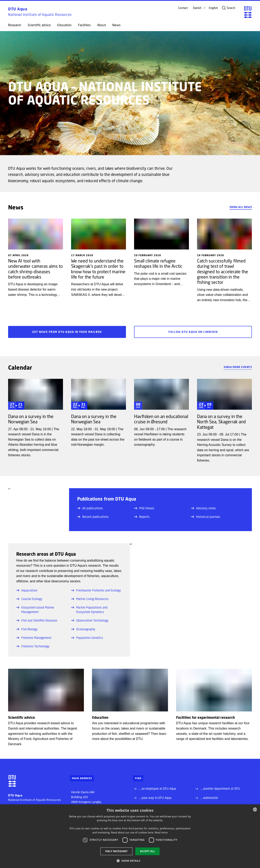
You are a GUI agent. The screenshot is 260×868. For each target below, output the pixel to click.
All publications (90, 508)
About (101, 25)
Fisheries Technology (33, 646)
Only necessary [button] (116, 851)
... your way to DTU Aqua (155, 798)
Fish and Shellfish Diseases (37, 620)
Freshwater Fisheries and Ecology (96, 590)
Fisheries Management (34, 638)
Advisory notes (203, 508)
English (213, 8)
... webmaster (209, 798)
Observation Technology (90, 620)
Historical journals (206, 517)
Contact (183, 8)
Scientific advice (39, 25)
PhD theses (144, 508)
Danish (197, 8)
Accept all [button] (147, 851)
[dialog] (130, 836)
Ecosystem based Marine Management (35, 610)
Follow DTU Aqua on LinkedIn (193, 332)
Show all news (241, 207)
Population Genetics (87, 638)
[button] (130, 861)
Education (64, 25)
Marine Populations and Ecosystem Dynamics (89, 610)
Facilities (84, 25)
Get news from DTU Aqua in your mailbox (67, 332)
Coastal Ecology (29, 599)
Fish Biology (27, 629)
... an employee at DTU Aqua (158, 788)
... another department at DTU (220, 788)
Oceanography (83, 629)
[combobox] (255, 809)
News (116, 25)
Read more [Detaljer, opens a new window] (161, 833)
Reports (142, 517)
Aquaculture (27, 590)
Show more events (238, 367)
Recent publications (93, 517)
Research (15, 25)
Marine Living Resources (90, 599)
